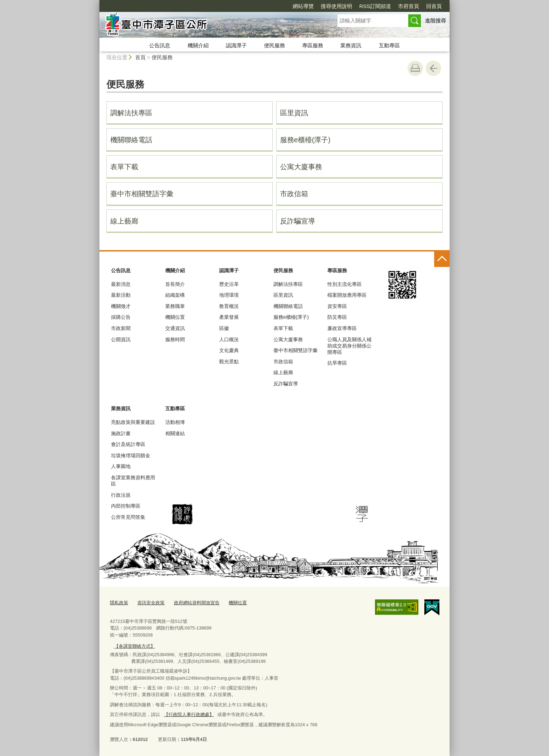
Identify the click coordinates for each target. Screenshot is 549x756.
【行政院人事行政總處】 (189, 714)
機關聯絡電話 (131, 140)
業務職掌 (175, 306)
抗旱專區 (337, 363)
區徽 (224, 328)
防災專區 (337, 317)
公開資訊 (121, 339)
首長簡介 (175, 284)
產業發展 (229, 317)
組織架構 (175, 295)
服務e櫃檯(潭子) (305, 140)
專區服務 (313, 45)
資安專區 (337, 306)
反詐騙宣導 (298, 221)
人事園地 (121, 466)
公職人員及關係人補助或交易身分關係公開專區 (349, 346)
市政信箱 (294, 194)
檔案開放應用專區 (347, 295)
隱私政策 (119, 603)
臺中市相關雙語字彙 (142, 194)
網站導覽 (303, 6)
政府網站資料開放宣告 (197, 603)
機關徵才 (121, 306)
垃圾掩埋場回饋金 (131, 455)
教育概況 (229, 306)
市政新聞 (121, 328)
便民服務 (274, 45)
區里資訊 (294, 113)
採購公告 (121, 317)
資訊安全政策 (151, 603)
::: (96, 3)
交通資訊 (175, 328)
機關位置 (175, 317)
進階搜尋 (436, 20)
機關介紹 (198, 45)
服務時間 (175, 339)
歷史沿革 (229, 284)
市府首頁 (409, 6)
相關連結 (175, 433)
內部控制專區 (126, 506)
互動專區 (389, 45)
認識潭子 (236, 45)
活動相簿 (175, 422)
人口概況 (229, 339)
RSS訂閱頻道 (375, 6)
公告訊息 (160, 45)
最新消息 (121, 284)
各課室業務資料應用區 (133, 481)
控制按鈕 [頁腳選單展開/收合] (442, 259)
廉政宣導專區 (342, 328)
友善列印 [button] (415, 68)
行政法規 (121, 495)
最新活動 (121, 295)
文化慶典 (229, 350)
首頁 (140, 57)
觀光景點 (229, 362)
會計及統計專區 (128, 444)
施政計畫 (121, 433)
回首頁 (434, 6)
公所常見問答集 (128, 517)
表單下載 (124, 167)
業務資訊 (351, 45)
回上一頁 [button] (433, 68)
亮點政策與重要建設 (133, 422)
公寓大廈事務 (301, 167)
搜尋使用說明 (336, 6)
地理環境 (229, 295)
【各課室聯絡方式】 (134, 646)
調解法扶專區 (131, 113)
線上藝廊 (124, 221)
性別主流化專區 (345, 284)
